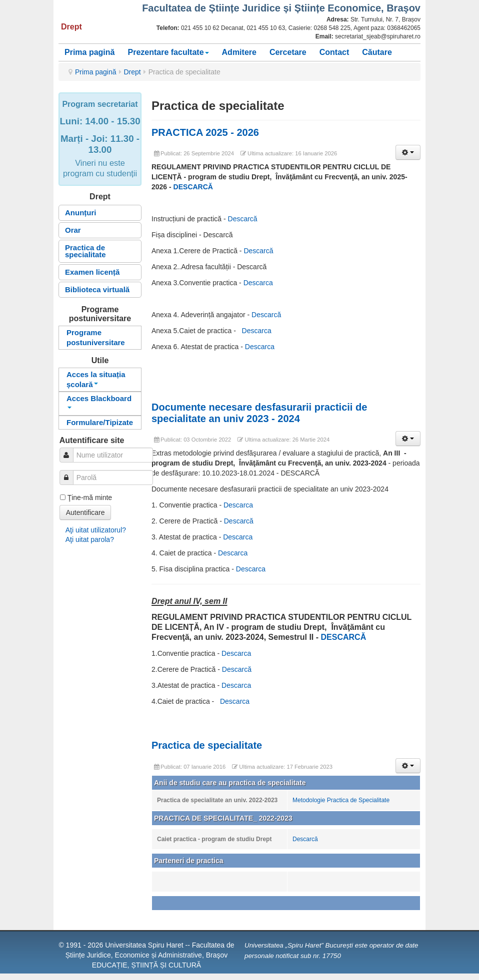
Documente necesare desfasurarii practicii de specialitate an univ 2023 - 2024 (259, 413)
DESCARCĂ (193, 187)
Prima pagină (89, 52)
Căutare (377, 52)
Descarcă (243, 219)
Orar (73, 230)
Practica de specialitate (85, 251)
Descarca (258, 283)
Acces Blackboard (99, 401)
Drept (132, 72)
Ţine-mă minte (90, 497)
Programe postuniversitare (96, 337)
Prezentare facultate (168, 52)
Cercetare (288, 52)
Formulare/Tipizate (100, 422)
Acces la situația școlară (96, 379)
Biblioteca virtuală (97, 289)
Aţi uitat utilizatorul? (96, 530)
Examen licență (92, 272)
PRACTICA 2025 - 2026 (205, 132)
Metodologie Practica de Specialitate (341, 800)
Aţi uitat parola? (90, 539)
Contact (334, 52)
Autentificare (85, 512)
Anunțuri (80, 213)
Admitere (239, 52)
